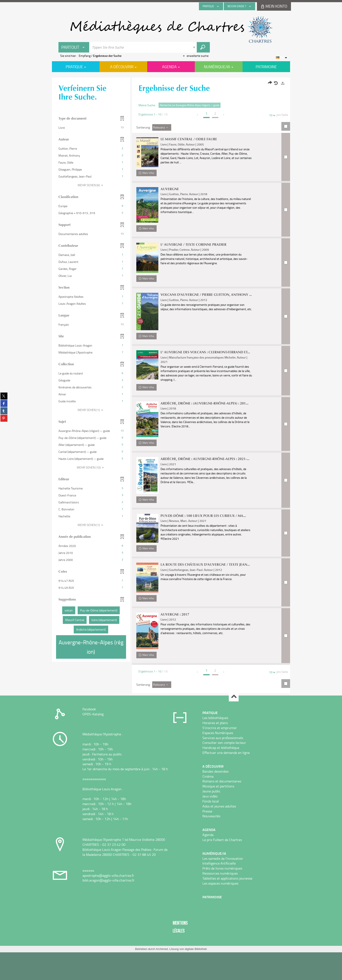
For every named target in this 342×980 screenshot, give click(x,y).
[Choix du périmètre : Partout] (74, 47)
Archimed (162, 977)
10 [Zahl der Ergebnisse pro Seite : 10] (271, 115)
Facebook (89, 737)
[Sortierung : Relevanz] (162, 127)
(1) (91, 410)
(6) (91, 185)
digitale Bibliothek (196, 977)
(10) (91, 467)
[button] (91, 128)
